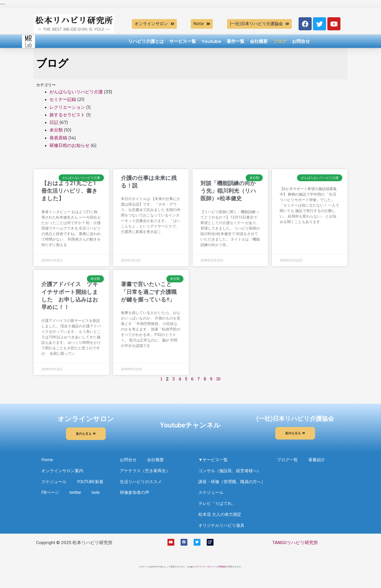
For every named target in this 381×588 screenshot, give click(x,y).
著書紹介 (318, 461)
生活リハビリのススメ (142, 485)
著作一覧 (236, 41)
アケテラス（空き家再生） (147, 473)
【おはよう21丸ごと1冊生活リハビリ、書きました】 (69, 191)
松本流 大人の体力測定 (221, 521)
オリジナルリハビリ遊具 (223, 533)
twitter (48, 509)
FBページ (89, 497)
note (69, 509)
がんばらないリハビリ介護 (76, 92)
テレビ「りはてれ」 (218, 509)
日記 (54, 122)
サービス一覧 (183, 41)
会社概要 (259, 41)
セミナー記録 (63, 99)
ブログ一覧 (288, 461)
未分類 (56, 130)
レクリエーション (67, 107)
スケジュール (55, 485)
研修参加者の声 (135, 497)
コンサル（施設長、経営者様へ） (232, 473)
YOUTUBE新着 (55, 497)
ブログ (280, 41)
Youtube (211, 41)
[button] (154, 24)
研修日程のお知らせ (69, 145)
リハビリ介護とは (146, 41)
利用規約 (222, 575)
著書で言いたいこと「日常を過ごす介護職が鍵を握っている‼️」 (149, 292)
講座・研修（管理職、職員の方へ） (234, 485)
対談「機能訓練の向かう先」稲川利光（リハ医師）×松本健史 (228, 191)
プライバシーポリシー (205, 575)
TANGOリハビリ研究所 (295, 550)
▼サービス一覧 (214, 461)
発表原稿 (58, 138)
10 (218, 379)
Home (47, 461)
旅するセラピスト (67, 115)
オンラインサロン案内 (64, 473)
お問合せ (301, 41)
